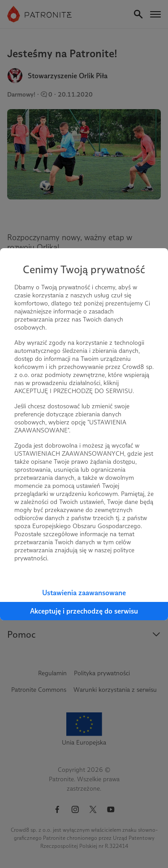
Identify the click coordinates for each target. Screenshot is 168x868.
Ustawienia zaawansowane (84, 593)
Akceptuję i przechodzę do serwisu (84, 611)
